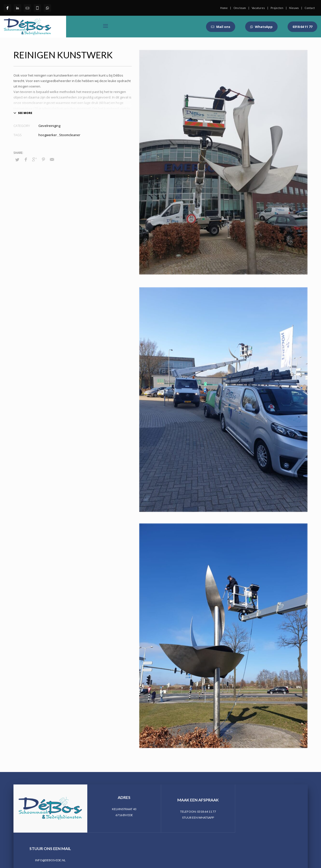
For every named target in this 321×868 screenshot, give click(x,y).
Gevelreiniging (49, 126)
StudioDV (96, 845)
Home (224, 8)
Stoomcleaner (70, 135)
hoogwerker (48, 135)
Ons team (240, 8)
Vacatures (258, 8)
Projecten (277, 8)
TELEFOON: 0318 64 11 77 (197, 812)
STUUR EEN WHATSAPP (197, 818)
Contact (310, 8)
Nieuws (294, 8)
